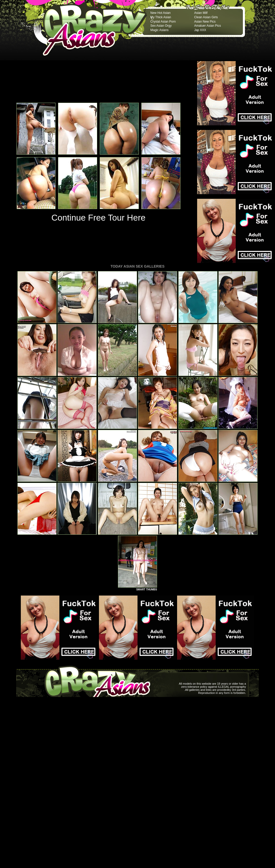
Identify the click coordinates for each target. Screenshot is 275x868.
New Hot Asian (161, 13)
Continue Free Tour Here (98, 218)
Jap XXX (200, 30)
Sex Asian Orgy (161, 26)
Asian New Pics (205, 22)
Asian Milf (201, 13)
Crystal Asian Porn (163, 22)
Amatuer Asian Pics (207, 26)
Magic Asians (159, 30)
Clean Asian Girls (206, 17)
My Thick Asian (161, 17)
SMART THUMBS (147, 589)
